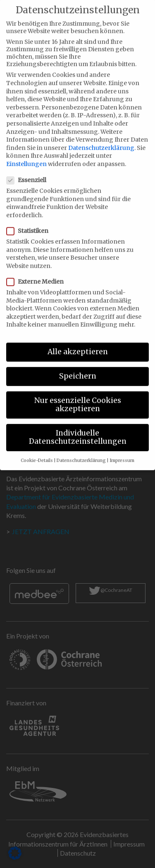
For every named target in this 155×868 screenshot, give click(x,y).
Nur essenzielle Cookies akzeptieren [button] (78, 395)
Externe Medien (38, 271)
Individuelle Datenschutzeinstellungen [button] (78, 427)
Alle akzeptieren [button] (78, 341)
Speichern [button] (78, 366)
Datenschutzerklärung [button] (81, 450)
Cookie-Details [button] (37, 450)
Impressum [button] (122, 450)
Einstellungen (26, 154)
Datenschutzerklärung (101, 137)
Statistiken (30, 220)
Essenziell (29, 170)
